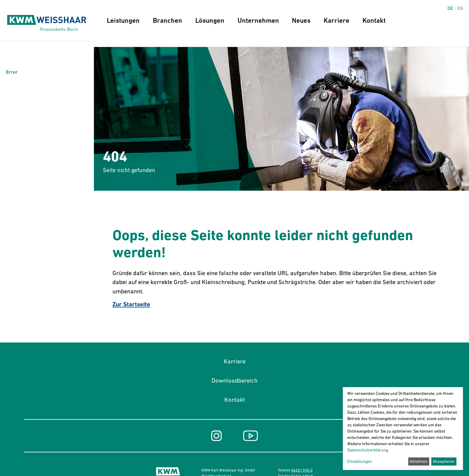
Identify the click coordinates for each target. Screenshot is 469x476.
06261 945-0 (302, 470)
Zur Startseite (131, 304)
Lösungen (210, 20)
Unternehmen (258, 20)
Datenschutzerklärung (368, 450)
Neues (301, 20)
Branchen (167, 20)
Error (12, 72)
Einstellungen (360, 461)
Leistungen (123, 20)
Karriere (336, 20)
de (450, 8)
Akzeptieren (444, 461)
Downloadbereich (234, 380)
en (460, 8)
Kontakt (374, 20)
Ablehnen (419, 461)
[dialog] (403, 429)
